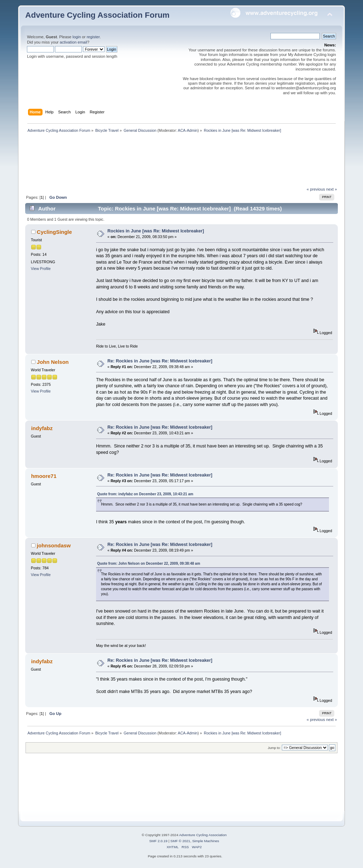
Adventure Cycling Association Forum (97, 15)
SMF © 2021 (180, 841)
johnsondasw (54, 545)
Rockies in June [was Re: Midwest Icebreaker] (156, 231)
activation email (73, 42)
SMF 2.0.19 (158, 841)
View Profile (41, 269)
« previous (316, 189)
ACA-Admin (188, 130)
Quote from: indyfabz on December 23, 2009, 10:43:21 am (145, 494)
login (77, 37)
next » (332, 189)
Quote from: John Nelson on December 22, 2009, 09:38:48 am (149, 563)
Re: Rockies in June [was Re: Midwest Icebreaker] (160, 361)
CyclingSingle (54, 232)
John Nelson (53, 362)
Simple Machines (206, 841)
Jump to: (274, 748)
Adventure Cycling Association (203, 835)
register (93, 37)
